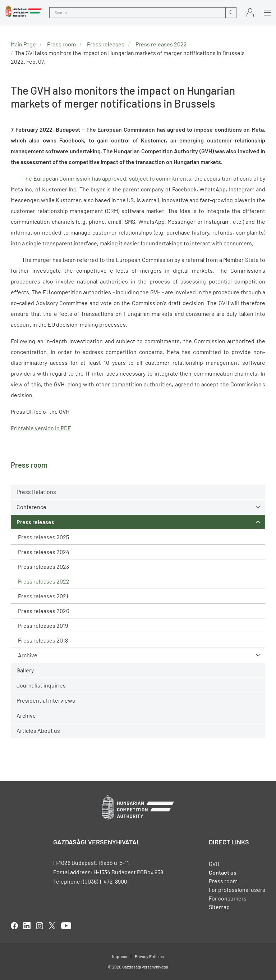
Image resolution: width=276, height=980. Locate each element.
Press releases (35, 522)
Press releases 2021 (43, 596)
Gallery (25, 670)
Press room (61, 44)
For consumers (228, 898)
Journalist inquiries (41, 685)
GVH (214, 864)
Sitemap (219, 907)
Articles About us (38, 731)
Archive (28, 655)
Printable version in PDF (41, 428)
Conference (31, 507)
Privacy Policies (149, 956)
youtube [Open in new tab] (66, 926)
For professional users (237, 890)
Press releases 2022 (44, 581)
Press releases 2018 (43, 640)
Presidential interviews (46, 700)
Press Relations (36, 492)
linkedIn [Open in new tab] (27, 926)
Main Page (23, 44)
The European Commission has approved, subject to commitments (107, 178)
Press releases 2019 (43, 625)
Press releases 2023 (43, 566)
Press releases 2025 (43, 537)
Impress (120, 956)
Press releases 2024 (44, 552)
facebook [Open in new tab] (14, 926)
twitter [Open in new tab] (52, 926)
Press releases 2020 (44, 611)
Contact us (223, 872)
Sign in (250, 12)
